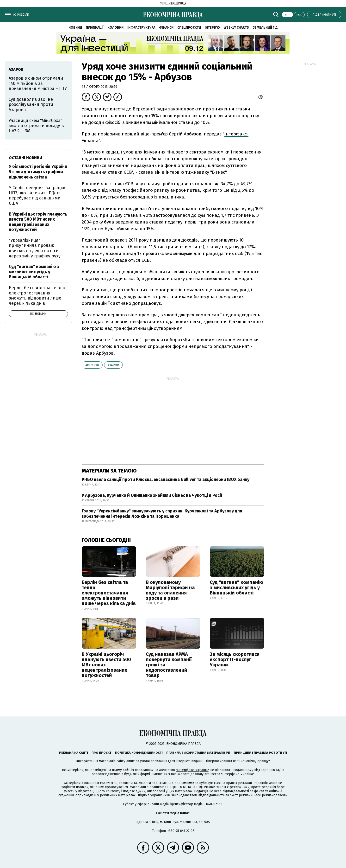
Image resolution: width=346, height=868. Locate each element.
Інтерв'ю (212, 28)
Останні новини (25, 158)
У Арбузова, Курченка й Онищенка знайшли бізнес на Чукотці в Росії (152, 495)
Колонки (115, 28)
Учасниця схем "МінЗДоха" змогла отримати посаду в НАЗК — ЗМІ (36, 126)
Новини (75, 28)
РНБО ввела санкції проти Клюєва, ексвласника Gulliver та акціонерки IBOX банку (166, 479)
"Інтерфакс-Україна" (192, 770)
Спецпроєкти (189, 28)
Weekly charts (236, 28)
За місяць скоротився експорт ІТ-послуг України (235, 659)
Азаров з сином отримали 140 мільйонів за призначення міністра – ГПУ (38, 83)
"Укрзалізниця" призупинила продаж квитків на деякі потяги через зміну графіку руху (35, 248)
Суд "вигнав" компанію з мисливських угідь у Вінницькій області (236, 587)
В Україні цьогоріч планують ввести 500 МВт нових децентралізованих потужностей (106, 665)
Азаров (113, 365)
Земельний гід (265, 28)
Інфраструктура (141, 28)
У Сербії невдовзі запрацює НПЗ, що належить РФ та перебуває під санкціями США (38, 195)
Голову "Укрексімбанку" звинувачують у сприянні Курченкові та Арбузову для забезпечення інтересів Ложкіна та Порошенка (162, 514)
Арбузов (92, 365)
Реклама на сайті (74, 753)
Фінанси (166, 28)
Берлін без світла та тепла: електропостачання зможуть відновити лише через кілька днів (109, 593)
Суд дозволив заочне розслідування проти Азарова (31, 105)
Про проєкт (102, 753)
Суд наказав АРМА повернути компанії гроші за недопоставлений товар (169, 665)
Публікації (95, 28)
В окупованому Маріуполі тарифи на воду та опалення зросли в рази (170, 590)
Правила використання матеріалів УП (198, 753)
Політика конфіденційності (139, 753)
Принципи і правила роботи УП (260, 753)
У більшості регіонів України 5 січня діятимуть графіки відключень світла (38, 172)
